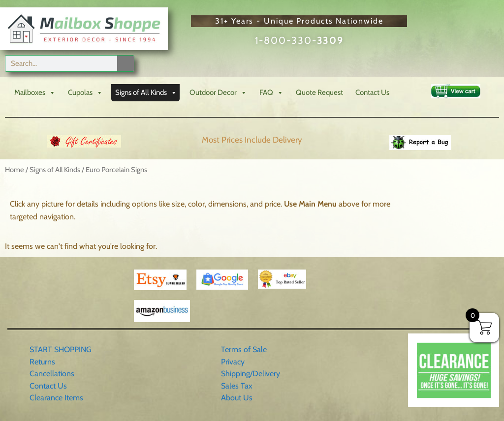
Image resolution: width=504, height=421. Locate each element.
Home (15, 170)
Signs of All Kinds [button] (146, 93)
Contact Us (372, 92)
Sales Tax (237, 386)
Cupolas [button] (85, 93)
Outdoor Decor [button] (218, 93)
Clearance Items (56, 398)
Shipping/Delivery (251, 374)
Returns (42, 362)
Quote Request (319, 92)
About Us (237, 398)
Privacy (233, 362)
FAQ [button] (271, 93)
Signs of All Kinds (55, 170)
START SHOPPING (61, 349)
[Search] (126, 63)
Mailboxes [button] (35, 93)
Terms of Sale (244, 349)
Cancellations (52, 374)
